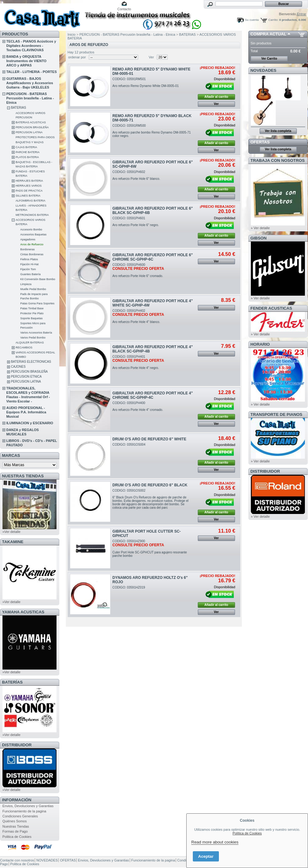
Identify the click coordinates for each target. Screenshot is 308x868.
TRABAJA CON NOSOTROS (278, 160)
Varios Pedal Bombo (33, 338)
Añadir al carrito (216, 97)
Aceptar (206, 856)
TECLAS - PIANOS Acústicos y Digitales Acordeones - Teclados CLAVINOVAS (31, 46)
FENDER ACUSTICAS (271, 308)
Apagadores (28, 239)
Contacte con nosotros (17, 860)
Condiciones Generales (20, 816)
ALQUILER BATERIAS (30, 343)
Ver (151, 57)
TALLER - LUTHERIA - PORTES (32, 72)
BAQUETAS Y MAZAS (29, 142)
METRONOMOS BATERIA (32, 215)
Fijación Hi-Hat (29, 264)
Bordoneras (27, 249)
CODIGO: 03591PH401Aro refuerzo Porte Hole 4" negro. (138, 362)
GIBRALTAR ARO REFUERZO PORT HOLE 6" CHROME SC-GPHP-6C (153, 257)
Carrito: (273, 20)
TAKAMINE (13, 542)
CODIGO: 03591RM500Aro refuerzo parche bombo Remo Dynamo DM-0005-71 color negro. (152, 131)
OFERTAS (260, 142)
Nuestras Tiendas (16, 826)
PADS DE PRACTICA (29, 191)
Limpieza (26, 284)
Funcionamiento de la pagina (24, 811)
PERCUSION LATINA (29, 132)
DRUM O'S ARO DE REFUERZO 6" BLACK (150, 485)
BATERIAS (18, 108)
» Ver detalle (260, 228)
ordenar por (77, 57)
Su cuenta (252, 20)
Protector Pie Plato (32, 313)
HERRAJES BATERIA (29, 181)
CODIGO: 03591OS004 (129, 445)
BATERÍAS (12, 682)
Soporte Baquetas (31, 318)
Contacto (124, 9)
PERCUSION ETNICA (26, 377)
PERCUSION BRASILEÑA (32, 127)
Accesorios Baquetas (33, 234)
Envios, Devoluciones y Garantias (28, 806)
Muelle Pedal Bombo (33, 289)
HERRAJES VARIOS (29, 186)
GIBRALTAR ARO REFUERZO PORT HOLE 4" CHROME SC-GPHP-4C (153, 395)
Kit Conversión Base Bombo (38, 279)
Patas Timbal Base (32, 308)
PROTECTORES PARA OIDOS (35, 137)
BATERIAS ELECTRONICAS (31, 362)
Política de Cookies (247, 833)
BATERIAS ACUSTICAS (31, 122)
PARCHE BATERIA (27, 152)
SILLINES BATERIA (28, 196)
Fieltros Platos (29, 259)
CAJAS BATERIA (26, 147)
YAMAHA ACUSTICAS (23, 612)
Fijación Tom (28, 269)
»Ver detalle (11, 532)
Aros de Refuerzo (32, 244)
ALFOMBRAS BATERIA (30, 201)
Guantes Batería (30, 274)
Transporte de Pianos (276, 414)
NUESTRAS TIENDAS (23, 476)
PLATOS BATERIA (27, 157)
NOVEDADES (264, 70)
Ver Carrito (269, 59)
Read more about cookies (215, 842)
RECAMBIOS (24, 348)
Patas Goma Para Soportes (37, 303)
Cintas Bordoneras (32, 254)
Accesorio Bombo (31, 229)
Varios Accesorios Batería (36, 333)
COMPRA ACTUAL (268, 34)
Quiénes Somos (15, 821)
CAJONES (18, 367)
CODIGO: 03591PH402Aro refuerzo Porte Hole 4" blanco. (138, 316)
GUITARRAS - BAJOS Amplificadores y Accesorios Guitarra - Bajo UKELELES (30, 83)
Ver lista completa (278, 131)
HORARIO (260, 344)
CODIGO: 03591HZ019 (129, 587)
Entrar (301, 14)
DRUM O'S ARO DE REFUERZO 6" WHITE (149, 439)
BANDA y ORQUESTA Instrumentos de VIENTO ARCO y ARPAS (26, 61)
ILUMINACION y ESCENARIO (30, 423)
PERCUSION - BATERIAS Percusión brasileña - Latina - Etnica (30, 98)
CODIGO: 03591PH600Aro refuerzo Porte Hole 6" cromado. (138, 270)
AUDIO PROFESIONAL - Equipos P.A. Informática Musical (26, 412)
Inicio (72, 34)
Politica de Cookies (17, 837)
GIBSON (259, 238)
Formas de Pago (15, 831)
